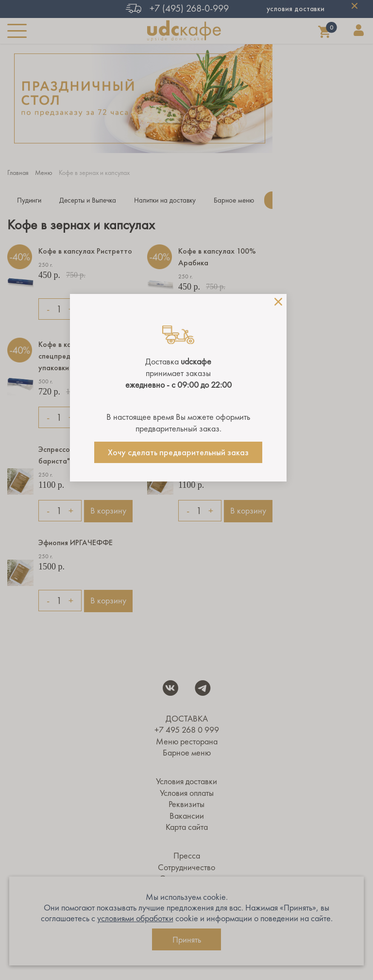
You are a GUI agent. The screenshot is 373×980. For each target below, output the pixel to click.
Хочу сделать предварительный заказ (178, 452)
